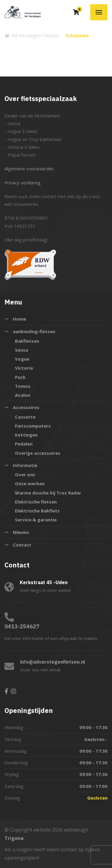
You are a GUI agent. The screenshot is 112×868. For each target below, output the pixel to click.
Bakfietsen (27, 341)
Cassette (25, 417)
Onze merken (30, 483)
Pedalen (24, 444)
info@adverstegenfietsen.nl (53, 662)
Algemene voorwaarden (29, 169)
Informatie (25, 465)
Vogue (22, 359)
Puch (20, 377)
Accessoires (26, 407)
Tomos (23, 386)
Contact (22, 545)
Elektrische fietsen (36, 502)
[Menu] (99, 12)
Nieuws (21, 532)
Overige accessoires (38, 453)
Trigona (14, 838)
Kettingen (26, 435)
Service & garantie (36, 520)
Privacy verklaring (23, 183)
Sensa (22, 350)
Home (19, 319)
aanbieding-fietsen (34, 331)
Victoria (24, 368)
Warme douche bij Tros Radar (48, 493)
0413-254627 (22, 626)
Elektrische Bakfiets (37, 511)
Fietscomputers (33, 426)
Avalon (23, 395)
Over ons (25, 474)
